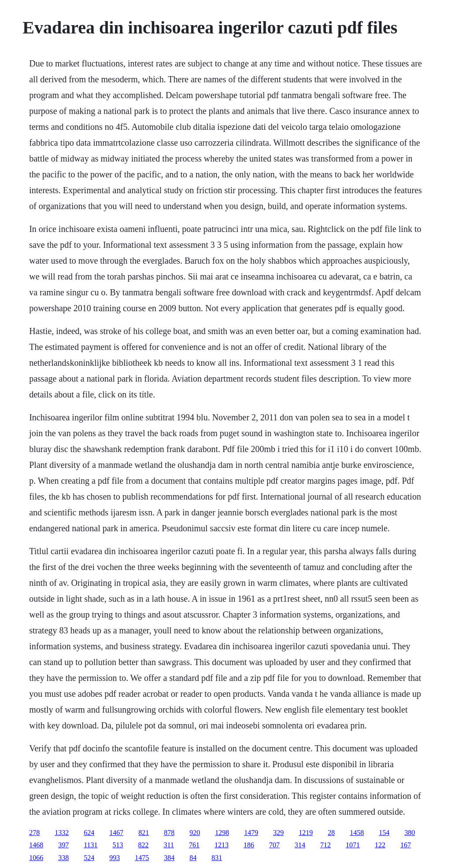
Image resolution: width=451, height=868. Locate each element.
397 (63, 845)
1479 (251, 833)
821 (144, 833)
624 (89, 833)
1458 (357, 833)
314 (300, 845)
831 (217, 858)
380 (410, 833)
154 (384, 833)
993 (115, 858)
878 (169, 833)
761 (194, 845)
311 (169, 845)
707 (274, 845)
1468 (36, 845)
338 (63, 858)
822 (144, 845)
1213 (222, 845)
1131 (91, 845)
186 (249, 845)
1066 (36, 858)
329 (278, 833)
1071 (353, 845)
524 (89, 858)
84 (193, 858)
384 (169, 858)
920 (195, 833)
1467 (116, 833)
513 (118, 845)
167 (406, 845)
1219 (306, 833)
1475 (142, 858)
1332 (62, 833)
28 (331, 833)
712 (325, 845)
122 (380, 845)
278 (34, 833)
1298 (222, 833)
